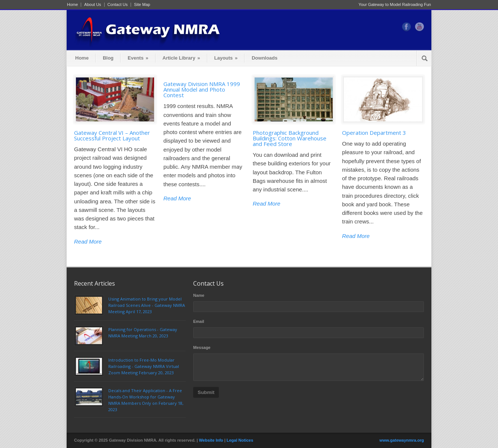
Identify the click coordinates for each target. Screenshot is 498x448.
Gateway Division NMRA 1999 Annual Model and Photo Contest (202, 89)
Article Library (181, 58)
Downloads (264, 58)
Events (138, 58)
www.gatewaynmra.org (402, 440)
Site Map (142, 5)
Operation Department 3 (374, 133)
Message (202, 347)
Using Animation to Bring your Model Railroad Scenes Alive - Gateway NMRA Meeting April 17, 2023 (147, 305)
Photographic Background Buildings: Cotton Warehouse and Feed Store (290, 138)
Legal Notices (240, 440)
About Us (92, 5)
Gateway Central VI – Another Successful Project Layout (112, 135)
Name (199, 295)
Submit (206, 392)
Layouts (226, 58)
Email (199, 321)
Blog (108, 58)
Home (72, 5)
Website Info (211, 440)
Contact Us (118, 5)
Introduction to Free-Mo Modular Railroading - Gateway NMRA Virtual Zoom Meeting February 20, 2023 (144, 366)
